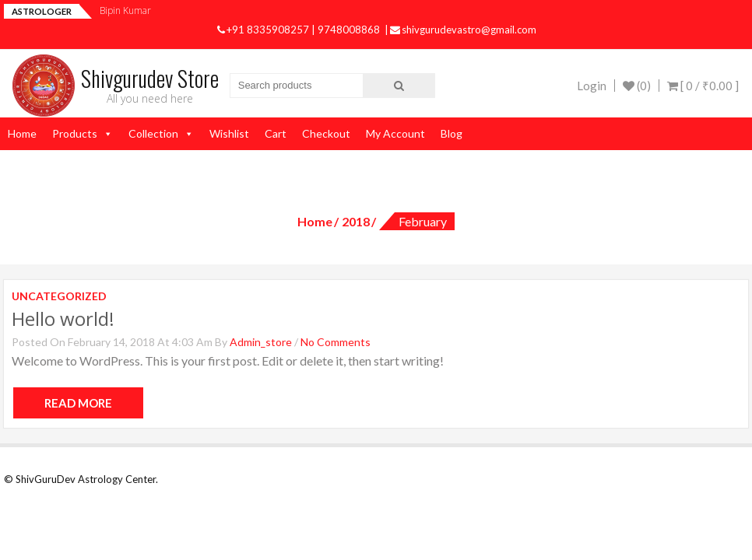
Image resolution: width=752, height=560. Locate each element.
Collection (153, 133)
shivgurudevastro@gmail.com (463, 30)
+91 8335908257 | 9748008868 (300, 30)
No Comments (336, 342)
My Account (395, 133)
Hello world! (63, 318)
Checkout (326, 133)
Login (592, 86)
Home (22, 133)
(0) (637, 86)
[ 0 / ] (703, 86)
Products (75, 133)
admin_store (261, 342)
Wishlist (229, 133)
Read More (78, 403)
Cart (276, 133)
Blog (452, 133)
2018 (356, 221)
